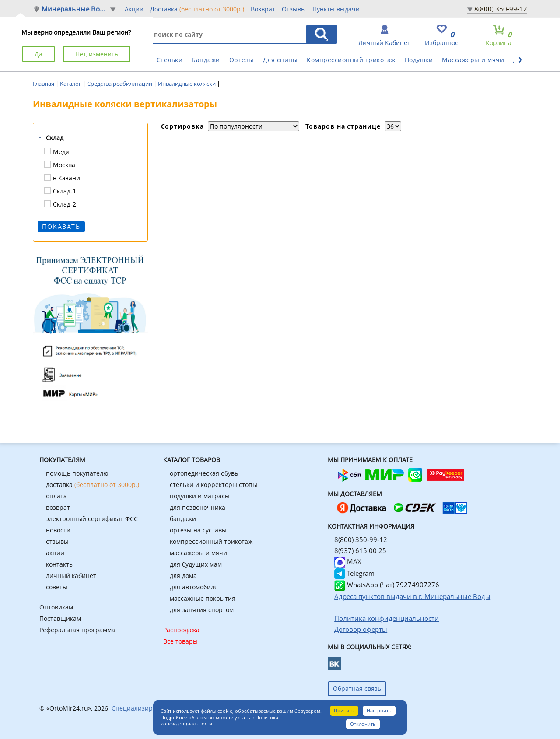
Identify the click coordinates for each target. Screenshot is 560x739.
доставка (93, 485)
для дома (183, 576)
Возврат (263, 9)
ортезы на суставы (198, 530)
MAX (348, 561)
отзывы (57, 541)
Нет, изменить (97, 54)
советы (57, 587)
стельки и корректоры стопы (213, 485)
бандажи (183, 519)
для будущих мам (196, 564)
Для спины (280, 60)
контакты (60, 564)
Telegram (354, 573)
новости (58, 530)
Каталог (71, 84)
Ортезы (241, 60)
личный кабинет (71, 576)
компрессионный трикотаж (211, 541)
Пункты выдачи (336, 9)
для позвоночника (198, 507)
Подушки (419, 60)
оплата (56, 496)
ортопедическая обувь (204, 473)
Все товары (180, 641)
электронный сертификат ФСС (92, 519)
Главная (44, 84)
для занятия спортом (202, 610)
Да (38, 54)
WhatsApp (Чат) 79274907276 (387, 585)
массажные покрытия (203, 598)
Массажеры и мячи (473, 60)
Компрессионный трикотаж (351, 60)
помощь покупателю (77, 473)
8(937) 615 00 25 (360, 550)
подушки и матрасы (200, 496)
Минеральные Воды (75, 9)
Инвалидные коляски (187, 84)
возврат (58, 507)
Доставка (197, 9)
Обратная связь (357, 688)
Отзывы (294, 9)
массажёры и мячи (198, 553)
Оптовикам (56, 607)
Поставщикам (60, 618)
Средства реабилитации (120, 84)
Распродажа (181, 630)
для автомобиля (194, 587)
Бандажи (206, 60)
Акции (134, 9)
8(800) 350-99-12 (501, 9)
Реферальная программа (77, 630)
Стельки (170, 60)
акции (55, 553)
